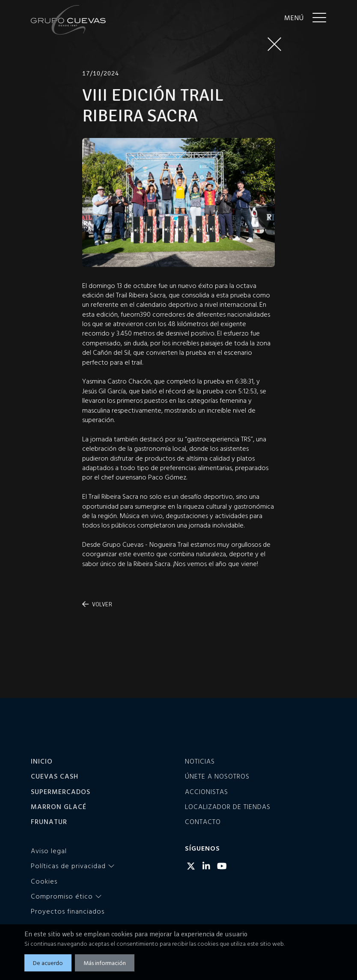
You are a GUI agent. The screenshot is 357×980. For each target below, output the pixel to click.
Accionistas (207, 791)
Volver (97, 604)
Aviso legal (49, 851)
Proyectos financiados (68, 911)
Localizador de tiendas (228, 806)
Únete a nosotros (217, 776)
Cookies (44, 881)
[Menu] (305, 17)
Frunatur (49, 821)
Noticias (200, 761)
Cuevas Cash (55, 776)
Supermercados (61, 791)
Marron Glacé (59, 806)
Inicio (42, 761)
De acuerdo (48, 963)
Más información (105, 963)
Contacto (203, 821)
